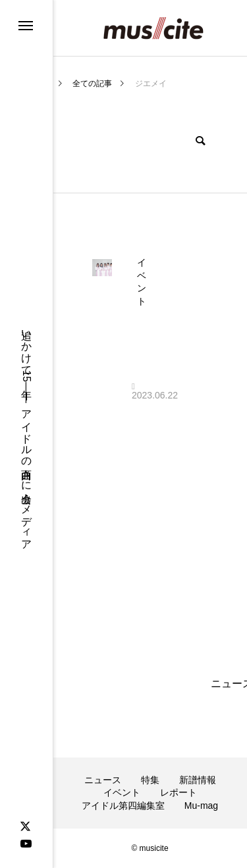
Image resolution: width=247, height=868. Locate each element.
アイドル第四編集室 (123, 806)
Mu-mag (201, 806)
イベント (122, 792)
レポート (178, 792)
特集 (150, 780)
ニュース (103, 780)
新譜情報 (198, 780)
